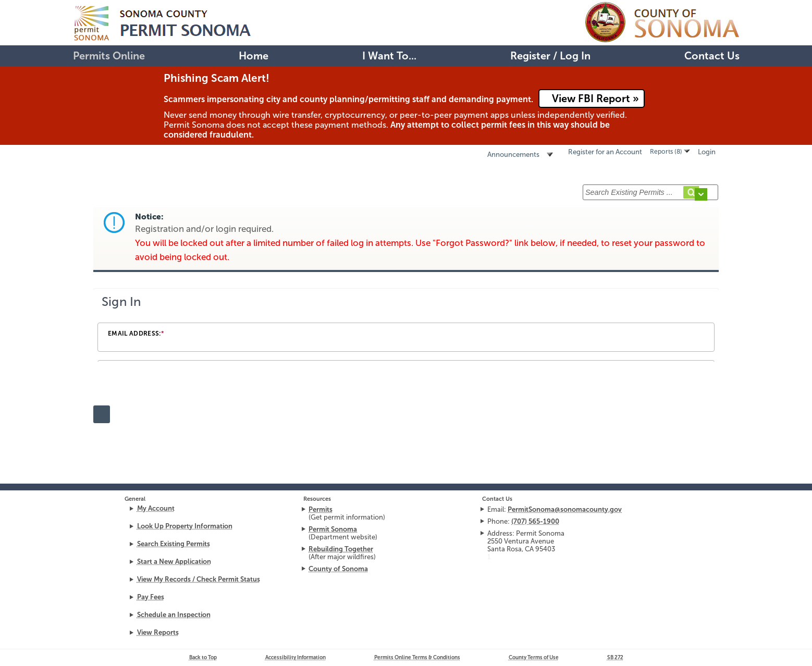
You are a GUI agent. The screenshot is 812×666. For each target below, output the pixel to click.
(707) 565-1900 (535, 521)
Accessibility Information (296, 658)
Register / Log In (550, 56)
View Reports (158, 632)
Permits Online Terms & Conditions (417, 658)
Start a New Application (174, 562)
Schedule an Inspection (174, 615)
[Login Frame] (406, 325)
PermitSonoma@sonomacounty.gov (565, 509)
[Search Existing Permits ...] (650, 192)
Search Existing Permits (174, 544)
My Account (156, 508)
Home (254, 56)
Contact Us (712, 56)
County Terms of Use (534, 658)
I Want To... (389, 56)
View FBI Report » (595, 98)
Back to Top (203, 658)
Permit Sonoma (333, 529)
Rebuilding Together (341, 549)
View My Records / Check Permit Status (199, 579)
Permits (321, 509)
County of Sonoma (338, 569)
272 (615, 658)
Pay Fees (151, 597)
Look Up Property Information (185, 526)
